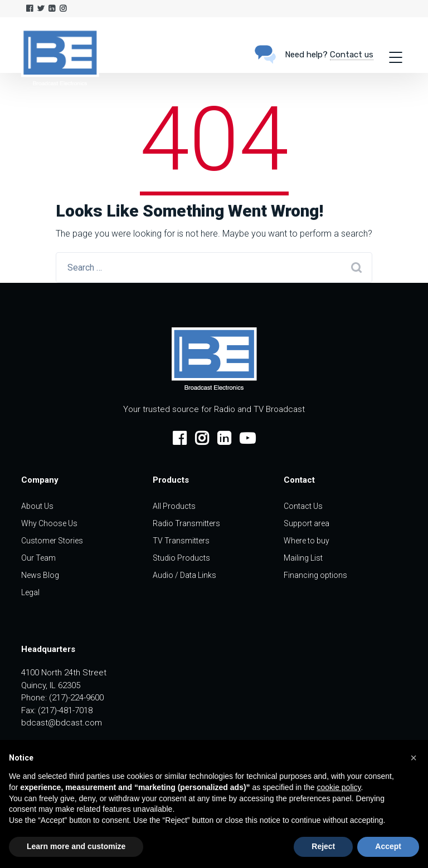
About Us (37, 506)
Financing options (315, 575)
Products (171, 480)
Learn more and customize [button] (76, 846)
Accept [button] (388, 846)
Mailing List (303, 558)
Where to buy (307, 541)
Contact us (352, 55)
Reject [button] (323, 846)
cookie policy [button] (339, 787)
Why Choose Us (49, 523)
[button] (414, 758)
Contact (299, 480)
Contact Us (303, 506)
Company (40, 480)
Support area (307, 523)
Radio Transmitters (186, 523)
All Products (174, 506)
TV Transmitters (181, 541)
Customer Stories (52, 541)
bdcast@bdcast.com (62, 723)
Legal (30, 592)
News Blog (40, 575)
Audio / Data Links (184, 575)
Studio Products (181, 558)
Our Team (38, 558)
